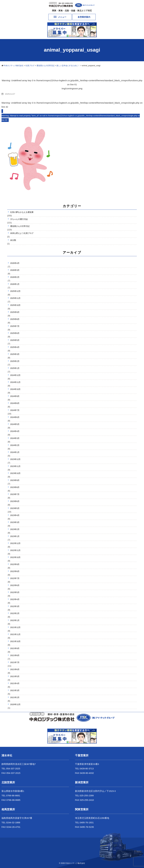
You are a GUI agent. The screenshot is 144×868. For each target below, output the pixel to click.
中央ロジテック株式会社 (75, 863)
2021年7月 (15, 662)
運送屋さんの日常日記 (20, 226)
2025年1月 (15, 368)
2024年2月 (15, 445)
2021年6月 (15, 669)
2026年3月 (15, 270)
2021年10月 (15, 641)
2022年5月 (15, 592)
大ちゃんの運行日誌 (19, 219)
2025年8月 (15, 319)
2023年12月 (15, 459)
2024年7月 (15, 410)
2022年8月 (15, 571)
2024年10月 (15, 389)
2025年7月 (15, 326)
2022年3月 (15, 606)
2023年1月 (15, 536)
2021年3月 (15, 690)
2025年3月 (15, 354)
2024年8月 (15, 403)
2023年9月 (15, 480)
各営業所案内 (84, 17)
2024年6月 (15, 417)
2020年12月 (15, 704)
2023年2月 (15, 529)
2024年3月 (15, 438)
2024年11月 (15, 382)
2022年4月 (15, 599)
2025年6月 (15, 333)
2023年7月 (15, 494)
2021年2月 (15, 697)
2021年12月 (15, 627)
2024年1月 (15, 452)
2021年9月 (15, 648)
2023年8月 (15, 487)
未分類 (13, 240)
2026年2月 (15, 277)
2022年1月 (15, 620)
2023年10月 (15, 473)
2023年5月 (15, 508)
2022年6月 (15, 585)
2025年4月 (15, 347)
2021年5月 (15, 676)
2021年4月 (15, 683)
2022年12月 (15, 543)
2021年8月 (15, 655)
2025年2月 (15, 361)
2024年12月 (15, 375)
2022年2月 (15, 613)
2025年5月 (15, 340)
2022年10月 (15, 557)
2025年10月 (15, 305)
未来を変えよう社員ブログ (22, 233)
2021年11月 (15, 634)
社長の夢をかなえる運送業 (22, 212)
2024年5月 (15, 424)
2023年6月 (15, 501)
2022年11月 (15, 550)
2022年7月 (15, 578)
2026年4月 (15, 263)
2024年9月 (15, 396)
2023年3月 (15, 522)
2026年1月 (15, 284)
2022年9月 (15, 564)
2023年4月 (15, 515)
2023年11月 (15, 466)
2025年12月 (15, 291)
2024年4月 (15, 431)
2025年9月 (15, 312)
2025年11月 (15, 298)
